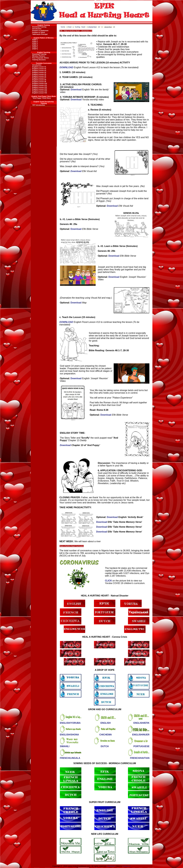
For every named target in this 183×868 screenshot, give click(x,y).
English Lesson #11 (40, 85)
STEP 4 (35, 45)
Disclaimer (111, 866)
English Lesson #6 (39, 76)
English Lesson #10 (40, 83)
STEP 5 (35, 47)
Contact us (126, 866)
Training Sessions (39, 60)
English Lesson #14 (40, 91)
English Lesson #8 (39, 80)
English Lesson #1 (39, 67)
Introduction (37, 29)
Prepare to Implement (40, 31)
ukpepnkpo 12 (94, 27)
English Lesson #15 (40, 93)
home (63, 27)
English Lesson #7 (39, 78)
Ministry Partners (39, 56)
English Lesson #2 (39, 69)
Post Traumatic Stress (41, 58)
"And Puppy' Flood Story (42, 98)
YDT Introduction (39, 105)
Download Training (39, 27)
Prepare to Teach (39, 32)
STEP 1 (35, 40)
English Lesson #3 (39, 71)
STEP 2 (35, 41)
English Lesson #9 (39, 82)
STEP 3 (35, 43)
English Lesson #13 (40, 89)
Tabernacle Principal (40, 34)
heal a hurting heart (77, 27)
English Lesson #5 (39, 74)
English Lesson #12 (40, 87)
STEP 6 (35, 49)
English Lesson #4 (39, 72)
